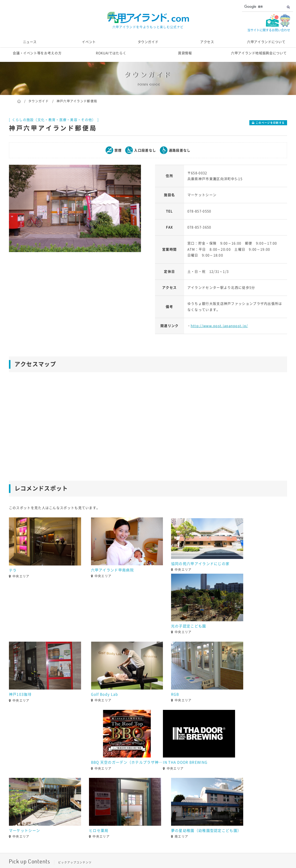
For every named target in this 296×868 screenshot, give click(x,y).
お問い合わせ (83, 844)
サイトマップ (213, 844)
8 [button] (171, 805)
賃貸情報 (185, 53)
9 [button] (178, 805)
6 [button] (156, 805)
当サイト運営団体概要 (121, 844)
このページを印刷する (270, 123)
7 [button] (163, 805)
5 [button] (148, 805)
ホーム (19, 101)
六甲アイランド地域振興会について (259, 53)
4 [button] (140, 805)
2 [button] (125, 805)
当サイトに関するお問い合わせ (269, 30)
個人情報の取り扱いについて (170, 844)
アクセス (207, 42)
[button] (5, 795)
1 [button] (117, 805)
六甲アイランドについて (266, 42)
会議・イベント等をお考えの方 (37, 53)
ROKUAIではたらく (111, 53)
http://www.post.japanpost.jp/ (219, 326)
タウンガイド (148, 42)
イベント (89, 42)
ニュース (30, 42)
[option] (75, 208)
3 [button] (133, 805)
